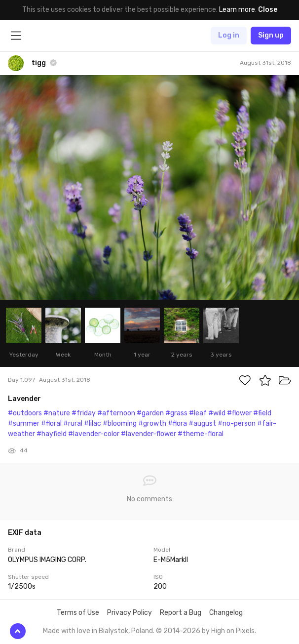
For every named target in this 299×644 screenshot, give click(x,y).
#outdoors (25, 413)
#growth (152, 423)
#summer (24, 423)
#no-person (237, 423)
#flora (177, 423)
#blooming (120, 423)
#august (202, 423)
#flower (239, 413)
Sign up (271, 35)
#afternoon (116, 413)
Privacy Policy (130, 613)
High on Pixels (233, 631)
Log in (229, 35)
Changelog (226, 613)
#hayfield (52, 434)
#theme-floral (201, 434)
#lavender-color (94, 434)
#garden (150, 413)
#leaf (198, 413)
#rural (73, 423)
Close (268, 10)
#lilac (93, 423)
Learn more (237, 10)
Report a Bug (181, 613)
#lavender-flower (149, 434)
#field (262, 413)
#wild (217, 413)
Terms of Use (78, 613)
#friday (84, 413)
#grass (176, 413)
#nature (57, 413)
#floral (51, 423)
